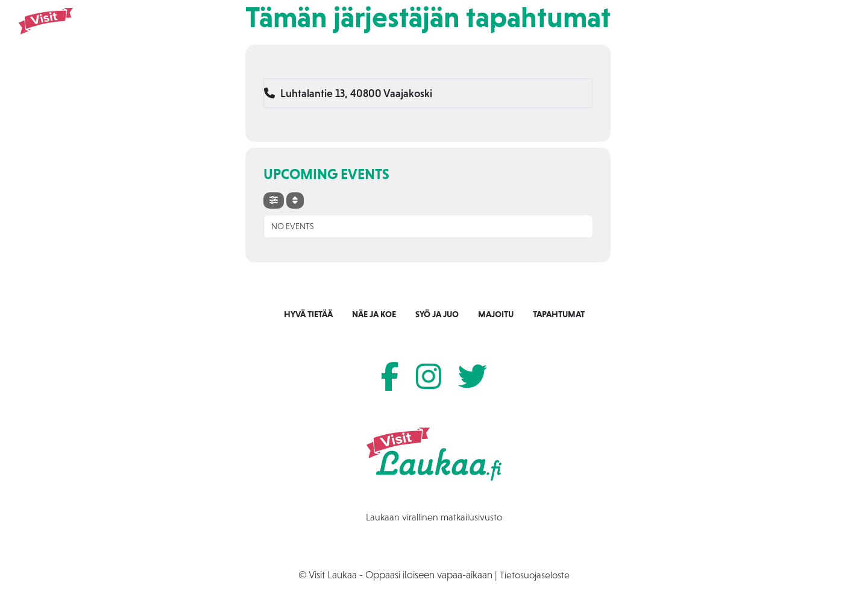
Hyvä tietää (308, 314)
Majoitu (609, 31)
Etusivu (445, 31)
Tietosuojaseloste (535, 575)
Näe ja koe (497, 31)
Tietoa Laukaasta (744, 31)
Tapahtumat (667, 31)
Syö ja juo (555, 31)
